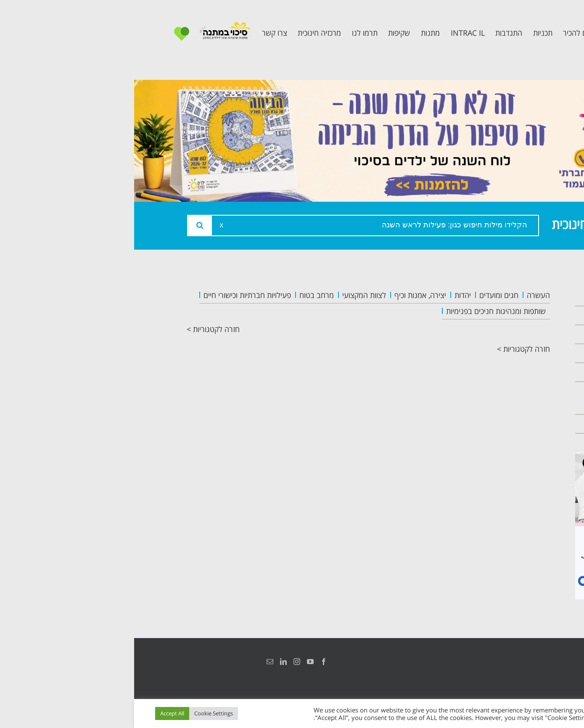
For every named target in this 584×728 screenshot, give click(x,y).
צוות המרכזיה (502, 334)
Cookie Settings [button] (79, 713)
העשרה (404, 295)
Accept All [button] (38, 713)
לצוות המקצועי (230, 295)
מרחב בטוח (182, 295)
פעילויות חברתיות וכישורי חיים (113, 295)
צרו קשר (511, 424)
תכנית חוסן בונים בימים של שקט (495, 398)
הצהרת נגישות (522, 662)
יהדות (329, 295)
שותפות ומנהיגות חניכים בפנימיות (362, 311)
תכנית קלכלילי (501, 372)
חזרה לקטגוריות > (79, 329)
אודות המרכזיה (499, 315)
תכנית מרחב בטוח (493, 353)
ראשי (517, 297)
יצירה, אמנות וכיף (286, 295)
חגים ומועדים (365, 295)
